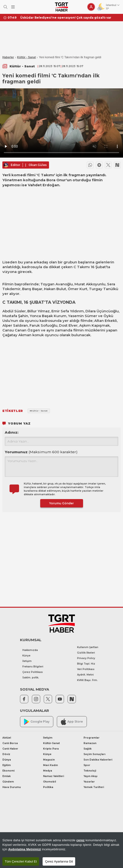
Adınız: (12, 432)
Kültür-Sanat (51, 743)
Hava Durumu (12, 787)
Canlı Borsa (10, 743)
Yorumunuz (41, 452)
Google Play (37, 722)
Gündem (8, 782)
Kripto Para (51, 749)
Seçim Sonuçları (94, 754)
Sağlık (88, 749)
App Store (72, 722)
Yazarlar (89, 782)
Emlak (7, 776)
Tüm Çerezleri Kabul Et (21, 861)
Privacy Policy (86, 658)
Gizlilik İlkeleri (86, 653)
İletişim (27, 661)
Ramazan (90, 743)
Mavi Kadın (50, 765)
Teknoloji (90, 771)
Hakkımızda (30, 650)
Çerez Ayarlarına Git (59, 861)
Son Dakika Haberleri (98, 760)
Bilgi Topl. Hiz (86, 664)
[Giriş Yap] (91, 7)
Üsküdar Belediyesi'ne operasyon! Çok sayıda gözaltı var (66, 18)
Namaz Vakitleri (54, 776)
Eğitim (7, 765)
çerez (81, 840)
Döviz (6, 754)
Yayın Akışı (90, 776)
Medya (48, 771)
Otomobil (49, 782)
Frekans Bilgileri (33, 667)
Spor (87, 765)
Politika (48, 787)
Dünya (7, 760)
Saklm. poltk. (31, 678)
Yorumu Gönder (61, 503)
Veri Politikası (86, 669)
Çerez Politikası (33, 672)
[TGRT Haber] (61, 7)
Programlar (91, 738)
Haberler (8, 57)
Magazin (49, 760)
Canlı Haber (10, 749)
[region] (61, 850)
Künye (26, 656)
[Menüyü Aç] (13, 7)
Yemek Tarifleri (94, 787)
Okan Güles (38, 165)
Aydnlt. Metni (85, 675)
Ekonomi (8, 771)
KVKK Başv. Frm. (87, 680)
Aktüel (7, 738)
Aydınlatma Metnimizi (25, 849)
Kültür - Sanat (27, 57)
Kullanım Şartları (88, 647)
